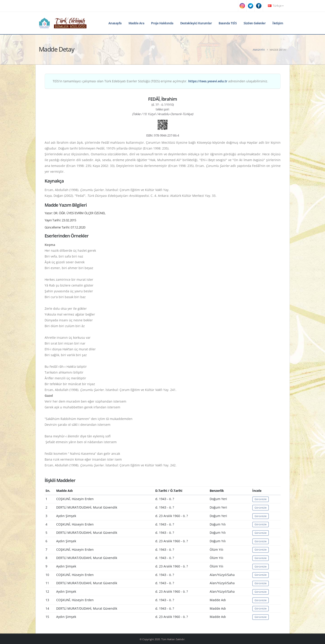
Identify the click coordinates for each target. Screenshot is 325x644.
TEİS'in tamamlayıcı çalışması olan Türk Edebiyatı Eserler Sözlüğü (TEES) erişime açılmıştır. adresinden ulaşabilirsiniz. (160, 81)
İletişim (278, 23)
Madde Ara (136, 23)
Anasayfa (115, 23)
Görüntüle (261, 499)
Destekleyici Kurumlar (196, 23)
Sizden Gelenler (255, 23)
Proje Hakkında (162, 23)
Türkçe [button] (276, 6)
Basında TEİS (228, 23)
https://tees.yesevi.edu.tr (208, 81)
